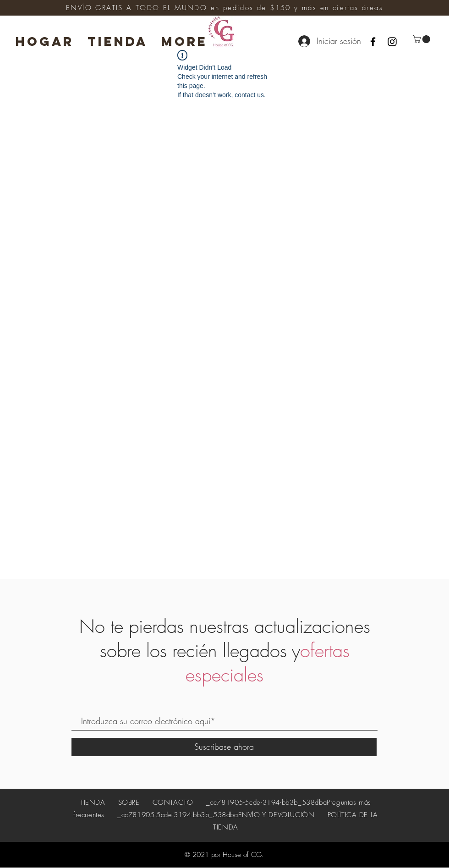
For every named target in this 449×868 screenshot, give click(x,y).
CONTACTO (173, 802)
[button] (422, 39)
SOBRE (129, 802)
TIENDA (94, 802)
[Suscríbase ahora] (224, 747)
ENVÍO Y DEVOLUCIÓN (277, 815)
